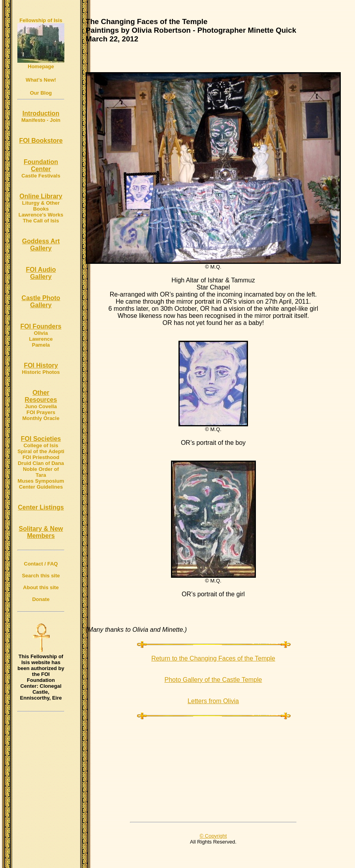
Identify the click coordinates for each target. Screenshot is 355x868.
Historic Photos (41, 372)
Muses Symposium (41, 481)
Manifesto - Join (41, 120)
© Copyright (213, 836)
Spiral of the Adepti (41, 451)
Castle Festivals (41, 176)
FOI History (41, 365)
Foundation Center (41, 165)
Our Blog (41, 93)
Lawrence (41, 339)
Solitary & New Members (41, 532)
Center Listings (41, 507)
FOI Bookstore (41, 141)
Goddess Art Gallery (41, 245)
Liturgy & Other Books (41, 206)
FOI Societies (41, 439)
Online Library (41, 196)
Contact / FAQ (41, 564)
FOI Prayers (41, 412)
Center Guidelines (41, 487)
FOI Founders (41, 326)
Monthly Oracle (41, 418)
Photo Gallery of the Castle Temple (213, 680)
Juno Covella (41, 406)
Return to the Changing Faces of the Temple (213, 658)
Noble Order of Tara (41, 472)
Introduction (41, 113)
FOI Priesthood (41, 457)
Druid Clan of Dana (41, 463)
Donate (41, 599)
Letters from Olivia (213, 701)
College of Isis (41, 445)
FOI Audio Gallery (41, 273)
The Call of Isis (41, 221)
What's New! (41, 80)
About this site (41, 587)
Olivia (41, 333)
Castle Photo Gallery (41, 301)
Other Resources (41, 396)
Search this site (41, 576)
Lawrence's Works (41, 215)
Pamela (41, 345)
